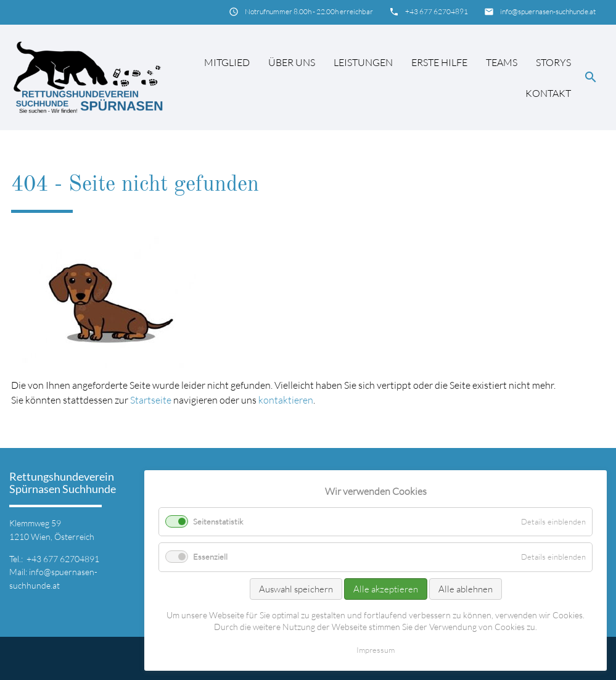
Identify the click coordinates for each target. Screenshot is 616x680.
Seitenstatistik (218, 521)
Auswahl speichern (296, 589)
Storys (553, 62)
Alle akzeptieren (386, 589)
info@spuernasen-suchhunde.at (548, 11)
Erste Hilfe (439, 62)
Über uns (292, 62)
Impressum (376, 650)
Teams (502, 62)
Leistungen (363, 62)
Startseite (151, 400)
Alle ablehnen (466, 589)
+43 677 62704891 (437, 11)
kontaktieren (286, 400)
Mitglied (227, 62)
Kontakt (548, 93)
